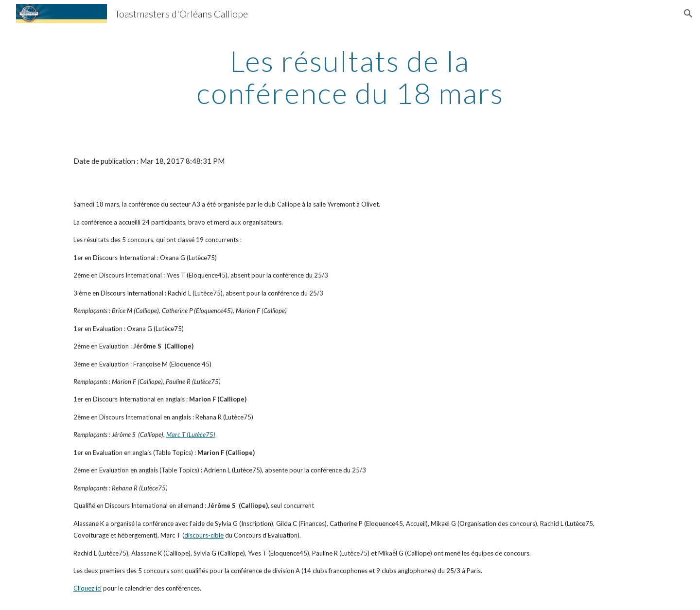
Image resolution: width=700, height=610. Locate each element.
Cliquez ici (87, 588)
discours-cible (204, 535)
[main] (350, 77)
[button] (688, 14)
